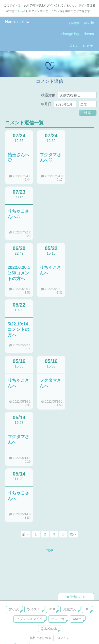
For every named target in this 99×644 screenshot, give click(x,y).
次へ (73, 534)
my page (72, 22)
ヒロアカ (58, 619)
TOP (50, 550)
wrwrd (77, 619)
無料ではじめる (40, 638)
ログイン (63, 638)
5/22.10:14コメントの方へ (18, 330)
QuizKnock (49, 629)
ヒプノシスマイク (29, 619)
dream (89, 34)
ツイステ (34, 609)
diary (74, 45)
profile (89, 22)
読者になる (76, 597)
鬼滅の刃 (70, 609)
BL (87, 609)
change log (70, 34)
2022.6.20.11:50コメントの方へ (19, 273)
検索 (88, 113)
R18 (52, 609)
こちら (19, 11)
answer (88, 45)
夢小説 (14, 609)
